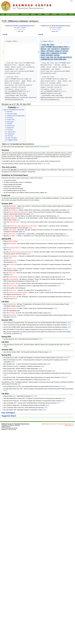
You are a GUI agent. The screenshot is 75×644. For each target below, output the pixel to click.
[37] (50, 352)
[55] (63, 398)
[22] (58, 286)
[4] (57, 216)
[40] (12, 362)
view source (30, 26)
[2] (68, 210)
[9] (65, 234)
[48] (47, 380)
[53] (31, 396)
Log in (71, 1)
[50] (60, 386)
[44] (53, 371)
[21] (62, 283)
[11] (5, 245)
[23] (48, 290)
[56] (62, 401)
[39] (68, 358)
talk (19, 28)
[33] (65, 329)
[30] (69, 323)
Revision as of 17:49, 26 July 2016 (51, 26)
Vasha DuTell (45, 164)
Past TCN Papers (8, 413)
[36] (5, 347)
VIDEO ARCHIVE (63, 14)
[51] (63, 386)
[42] (42, 366)
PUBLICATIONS (25, 14)
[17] (19, 271)
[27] (55, 308)
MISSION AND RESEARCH (13, 14)
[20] (36, 281)
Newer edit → (55, 31)
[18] (10, 275)
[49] (18, 384)
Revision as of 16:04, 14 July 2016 (15, 26)
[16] (5, 266)
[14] (9, 258)
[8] (23, 232)
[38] (64, 358)
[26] (23, 306)
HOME (3, 14)
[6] (4, 224)
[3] (31, 214)
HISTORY (33, 14)
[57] (58, 403)
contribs (23, 28)
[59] (45, 408)
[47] (65, 377)
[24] (23, 295)
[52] (5, 391)
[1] (22, 208)
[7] (30, 228)
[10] (67, 236)
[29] (14, 317)
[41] (48, 364)
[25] (14, 299)
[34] (20, 334)
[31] (69, 325)
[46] (62, 377)
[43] (40, 369)
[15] (14, 262)
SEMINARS (47, 14)
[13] (28, 254)
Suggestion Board (9, 416)
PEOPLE (40, 14)
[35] (40, 339)
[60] (44, 410)
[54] (35, 396)
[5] (18, 220)
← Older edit (20, 31)
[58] (47, 405)
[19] (63, 277)
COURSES (54, 14)
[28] (48, 313)
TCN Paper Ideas (44, 147)
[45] (5, 375)
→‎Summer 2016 (20, 30)
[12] (8, 250)
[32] (68, 327)
